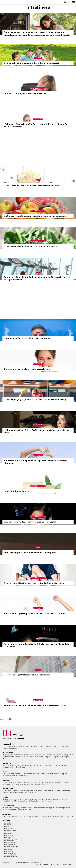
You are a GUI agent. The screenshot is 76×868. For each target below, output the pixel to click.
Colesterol (45, 782)
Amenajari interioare (20, 808)
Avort (21, 784)
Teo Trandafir (47, 755)
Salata (27, 799)
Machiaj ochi (62, 765)
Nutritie (38, 58)
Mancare (5, 799)
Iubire (35, 746)
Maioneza (10, 801)
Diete (4, 791)
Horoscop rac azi (8, 835)
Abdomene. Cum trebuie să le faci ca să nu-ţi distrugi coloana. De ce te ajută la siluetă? (37, 125)
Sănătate (6, 780)
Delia (16, 757)
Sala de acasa (33, 792)
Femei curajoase (23, 810)
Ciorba (15, 799)
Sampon (46, 765)
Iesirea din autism (35, 816)
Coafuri (24, 765)
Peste (19, 799)
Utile (38, 27)
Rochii (7, 765)
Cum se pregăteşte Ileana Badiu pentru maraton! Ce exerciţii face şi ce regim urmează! (37, 278)
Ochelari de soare (15, 775)
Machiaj (29, 765)
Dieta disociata (7, 792)
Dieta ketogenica (23, 792)
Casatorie (41, 746)
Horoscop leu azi (8, 851)
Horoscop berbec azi (9, 855)
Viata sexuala (20, 746)
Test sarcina (65, 782)
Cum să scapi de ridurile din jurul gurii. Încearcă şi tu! (30, 522)
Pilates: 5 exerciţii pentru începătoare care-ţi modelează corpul (35, 705)
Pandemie (70, 816)
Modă (5, 771)
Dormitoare (43, 808)
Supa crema (59, 799)
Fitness (9, 791)
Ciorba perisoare (23, 801)
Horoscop (6, 821)
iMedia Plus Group (21, 863)
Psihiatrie (44, 784)
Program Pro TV (58, 757)
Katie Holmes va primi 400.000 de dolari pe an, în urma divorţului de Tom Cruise (37, 645)
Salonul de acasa (20, 767)
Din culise (6, 816)
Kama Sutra (51, 746)
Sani (34, 765)
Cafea (31, 799)
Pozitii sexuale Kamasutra (64, 746)
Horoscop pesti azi (8, 850)
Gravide (15, 810)
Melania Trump (39, 757)
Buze (51, 765)
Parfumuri (18, 765)
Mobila (30, 808)
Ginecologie (28, 782)
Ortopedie (37, 784)
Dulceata (40, 799)
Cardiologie (6, 784)
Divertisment (8, 753)
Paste (10, 799)
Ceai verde (27, 784)
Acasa (38, 670)
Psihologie (20, 782)
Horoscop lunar (7, 834)
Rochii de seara (12, 774)
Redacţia (65, 864)
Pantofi (43, 774)
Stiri (38, 272)
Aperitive (66, 799)
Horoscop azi (7, 827)
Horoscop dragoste (9, 828)
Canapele (36, 808)
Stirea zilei (18, 816)
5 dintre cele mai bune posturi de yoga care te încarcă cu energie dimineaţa (35, 462)
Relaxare (23, 791)
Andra (12, 757)
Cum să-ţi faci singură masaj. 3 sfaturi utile (25, 94)
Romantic (12, 746)
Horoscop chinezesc (9, 830)
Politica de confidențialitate (41, 864)
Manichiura (39, 765)
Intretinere (38, 119)
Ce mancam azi (50, 801)
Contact (71, 864)
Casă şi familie (8, 805)
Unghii (12, 765)
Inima (15, 782)
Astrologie (6, 832)
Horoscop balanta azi (9, 853)
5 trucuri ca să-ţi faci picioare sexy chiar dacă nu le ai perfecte (34, 583)
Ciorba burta (40, 801)
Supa (35, 799)
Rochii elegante (51, 774)
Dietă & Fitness (8, 788)
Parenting (61, 808)
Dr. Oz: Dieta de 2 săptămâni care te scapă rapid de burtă (32, 185)
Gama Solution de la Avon (17, 491)
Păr (4, 765)
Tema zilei (25, 816)
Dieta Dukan (15, 791)
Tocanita (46, 799)
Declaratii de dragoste (10, 748)
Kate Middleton (18, 755)
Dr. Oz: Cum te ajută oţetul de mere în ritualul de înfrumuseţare (35, 216)
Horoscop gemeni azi (9, 837)
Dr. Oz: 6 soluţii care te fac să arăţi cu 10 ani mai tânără (31, 246)
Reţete (5, 797)
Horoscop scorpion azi (10, 844)
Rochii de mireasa (23, 774)
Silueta (15, 792)
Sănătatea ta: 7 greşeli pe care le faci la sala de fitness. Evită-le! (35, 614)
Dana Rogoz (65, 755)
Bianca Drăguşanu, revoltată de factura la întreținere (30, 552)
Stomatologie (37, 782)
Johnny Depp (38, 755)
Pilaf (16, 801)
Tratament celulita (8, 767)
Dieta (38, 180)
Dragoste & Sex (8, 744)
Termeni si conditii (56, 864)
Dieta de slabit (65, 791)
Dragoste (5, 746)
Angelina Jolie (57, 755)
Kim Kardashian (28, 755)
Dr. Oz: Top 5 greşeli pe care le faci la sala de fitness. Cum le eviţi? (36, 399)
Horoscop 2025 (7, 825)
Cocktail (52, 799)
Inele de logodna (62, 774)
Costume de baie (35, 774)
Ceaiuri (10, 782)
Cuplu (31, 746)
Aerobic (40, 791)
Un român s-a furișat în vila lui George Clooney (27, 338)
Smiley (7, 757)
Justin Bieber (30, 757)
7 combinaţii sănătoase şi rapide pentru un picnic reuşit (31, 63)
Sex (46, 746)
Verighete (6, 775)
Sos (23, 799)
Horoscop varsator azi (9, 848)
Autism (31, 810)
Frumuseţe (7, 763)
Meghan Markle (8, 755)
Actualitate (7, 814)
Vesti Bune (56, 816)
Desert (5, 801)
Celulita (56, 765)
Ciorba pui (32, 801)
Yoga (28, 791)
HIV (32, 784)
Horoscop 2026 (7, 823)
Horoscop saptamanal (10, 857)
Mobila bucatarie (8, 808)
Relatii (27, 746)
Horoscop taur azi (8, 841)
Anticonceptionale (54, 782)
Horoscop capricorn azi (10, 842)
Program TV (49, 757)
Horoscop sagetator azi (10, 846)
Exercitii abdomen (49, 791)
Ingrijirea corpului (38, 88)
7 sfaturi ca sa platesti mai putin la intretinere (27, 675)
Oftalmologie (15, 784)
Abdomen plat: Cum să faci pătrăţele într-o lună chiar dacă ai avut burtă (36, 431)
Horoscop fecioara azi (9, 839)
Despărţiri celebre (47, 816)
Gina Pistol (22, 757)
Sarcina (5, 782)
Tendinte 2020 (26, 775)
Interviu (12, 816)
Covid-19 (63, 816)
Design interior (52, 808)
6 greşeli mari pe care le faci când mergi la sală (27, 369)
